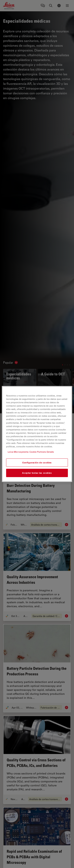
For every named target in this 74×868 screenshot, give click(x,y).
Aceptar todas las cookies (37, 473)
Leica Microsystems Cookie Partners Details (31, 452)
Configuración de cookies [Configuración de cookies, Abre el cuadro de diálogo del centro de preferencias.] (37, 463)
